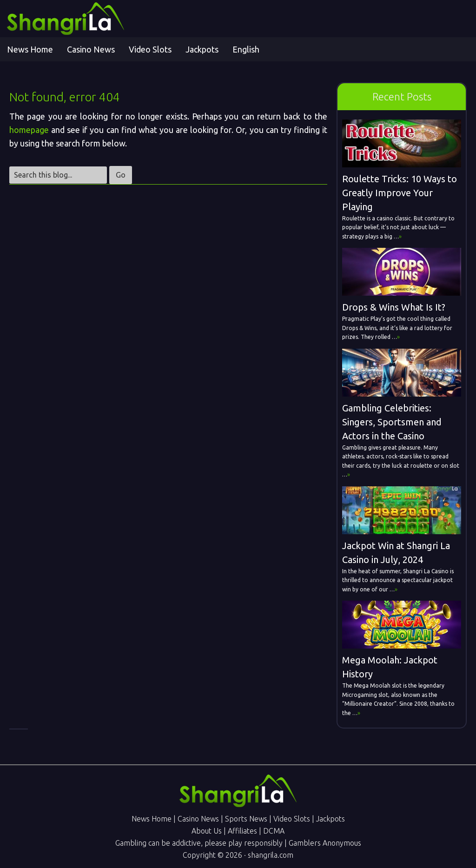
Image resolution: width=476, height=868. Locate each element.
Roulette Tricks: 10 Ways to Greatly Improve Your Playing (400, 193)
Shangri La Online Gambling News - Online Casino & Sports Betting (91, 19)
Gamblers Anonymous (325, 843)
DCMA (274, 831)
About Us (207, 831)
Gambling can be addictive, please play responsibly (199, 843)
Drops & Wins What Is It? (394, 307)
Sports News (246, 819)
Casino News (198, 819)
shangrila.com (271, 855)
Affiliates (242, 831)
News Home (152, 819)
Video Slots (292, 819)
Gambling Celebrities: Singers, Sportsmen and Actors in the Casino (392, 422)
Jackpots (331, 819)
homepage (29, 130)
